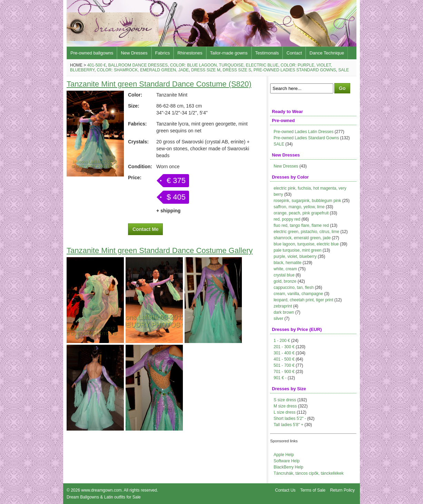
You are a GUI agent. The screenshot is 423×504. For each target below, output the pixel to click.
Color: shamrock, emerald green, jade (143, 70)
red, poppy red (287, 219)
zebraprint (283, 306)
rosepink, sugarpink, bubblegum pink (307, 201)
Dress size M (206, 70)
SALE (279, 144)
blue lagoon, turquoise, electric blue (306, 244)
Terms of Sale (313, 490)
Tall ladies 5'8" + (288, 425)
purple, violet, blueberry (295, 256)
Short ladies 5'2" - (290, 419)
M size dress (285, 406)
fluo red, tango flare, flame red (301, 225)
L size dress (285, 412)
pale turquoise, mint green (298, 250)
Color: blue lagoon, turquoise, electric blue (224, 65)
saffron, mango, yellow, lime (299, 207)
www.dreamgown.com (101, 490)
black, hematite (288, 263)
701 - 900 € (284, 372)
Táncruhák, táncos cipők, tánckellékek (309, 473)
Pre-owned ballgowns (92, 53)
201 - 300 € (284, 347)
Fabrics (163, 53)
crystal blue (284, 275)
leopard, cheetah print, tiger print (303, 300)
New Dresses (134, 53)
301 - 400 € (284, 353)
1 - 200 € (282, 341)
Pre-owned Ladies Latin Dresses (303, 132)
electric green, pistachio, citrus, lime (306, 232)
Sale (344, 70)
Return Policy (342, 490)
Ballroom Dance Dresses (138, 65)
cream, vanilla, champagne (298, 294)
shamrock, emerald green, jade (302, 238)
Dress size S (237, 70)
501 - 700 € (284, 365)
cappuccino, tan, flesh (294, 288)
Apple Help (284, 455)
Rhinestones (190, 53)
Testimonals (267, 53)
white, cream (285, 269)
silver (278, 319)
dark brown (284, 312)
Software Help (287, 461)
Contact (294, 53)
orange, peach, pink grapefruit (301, 213)
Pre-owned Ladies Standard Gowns (295, 70)
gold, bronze (285, 281)
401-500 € (97, 65)
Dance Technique (327, 53)
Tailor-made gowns (229, 53)
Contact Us (285, 490)
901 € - (280, 378)
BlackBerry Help (288, 467)
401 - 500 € (284, 359)
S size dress (285, 400)
